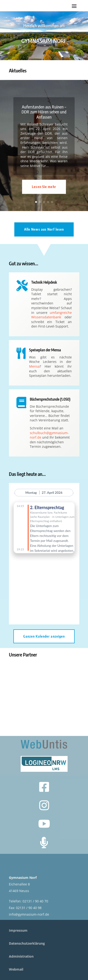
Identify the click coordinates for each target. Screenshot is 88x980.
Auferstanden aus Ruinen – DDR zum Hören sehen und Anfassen (44, 123)
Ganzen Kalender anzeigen (44, 636)
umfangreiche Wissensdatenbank (52, 315)
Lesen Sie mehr (44, 198)
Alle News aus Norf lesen (44, 229)
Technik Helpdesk (44, 282)
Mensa (34, 366)
